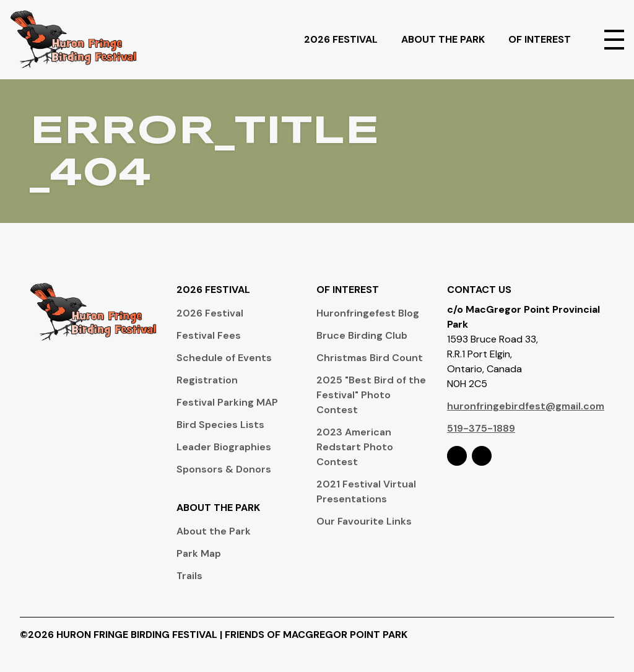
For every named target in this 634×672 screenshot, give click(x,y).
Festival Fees (209, 335)
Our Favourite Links (364, 521)
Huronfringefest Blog (368, 313)
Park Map (199, 553)
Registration (207, 380)
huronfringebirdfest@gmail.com (526, 406)
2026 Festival (348, 39)
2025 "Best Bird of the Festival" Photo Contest (371, 395)
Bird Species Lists (220, 425)
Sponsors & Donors (224, 469)
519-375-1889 (481, 428)
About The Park (450, 39)
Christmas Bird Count (370, 358)
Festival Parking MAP (227, 402)
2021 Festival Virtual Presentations (366, 491)
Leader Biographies (224, 447)
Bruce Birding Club (362, 335)
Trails (189, 576)
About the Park (214, 531)
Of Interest (546, 39)
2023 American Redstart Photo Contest (355, 447)
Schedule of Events (224, 358)
